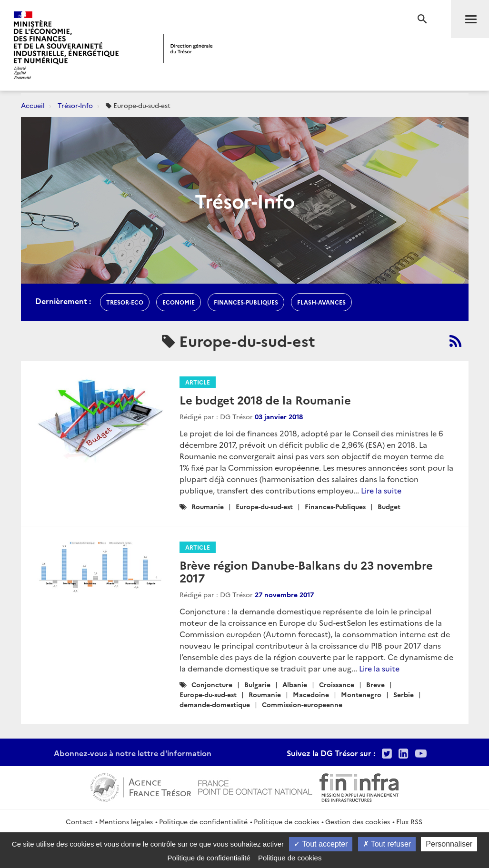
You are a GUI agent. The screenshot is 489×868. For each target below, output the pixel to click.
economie (179, 302)
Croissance (337, 684)
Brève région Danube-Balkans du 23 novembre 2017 (306, 571)
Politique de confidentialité (203, 821)
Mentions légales (126, 821)
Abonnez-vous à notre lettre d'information (133, 753)
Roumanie (208, 506)
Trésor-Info (75, 105)
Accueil (33, 105)
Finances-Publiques (335, 506)
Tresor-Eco (125, 302)
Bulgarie (257, 684)
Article (198, 382)
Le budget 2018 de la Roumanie (265, 399)
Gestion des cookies (358, 821)
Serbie (404, 694)
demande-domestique (215, 704)
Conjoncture (212, 684)
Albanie (295, 684)
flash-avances (321, 302)
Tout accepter (321, 844)
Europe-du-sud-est (264, 506)
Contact (79, 821)
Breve (375, 684)
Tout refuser (387, 844)
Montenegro (361, 694)
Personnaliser (449, 844)
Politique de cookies (286, 821)
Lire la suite (381, 490)
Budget (389, 506)
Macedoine (311, 694)
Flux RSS (409, 821)
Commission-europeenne (302, 704)
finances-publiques (246, 302)
